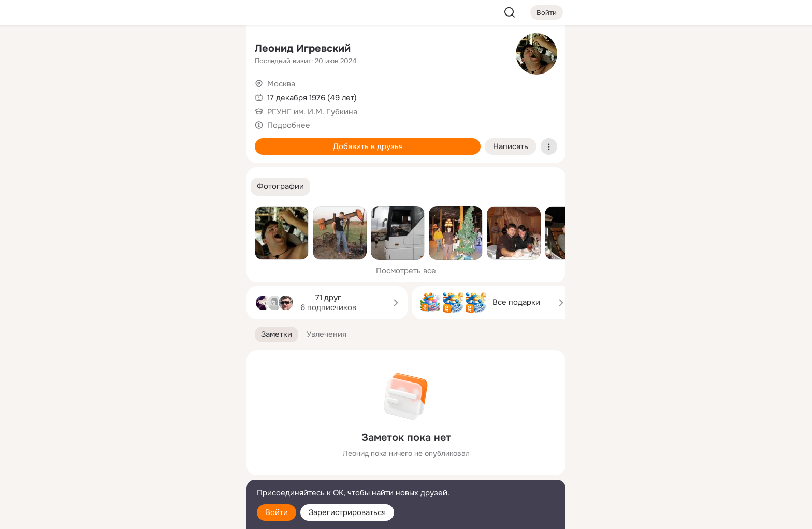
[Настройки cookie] (170, 515)
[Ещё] (170, 449)
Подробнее (289, 125)
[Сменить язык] (170, 471)
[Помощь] (124, 186)
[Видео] (215, 95)
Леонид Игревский (303, 48)
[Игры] (215, 141)
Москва (281, 84)
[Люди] (170, 95)
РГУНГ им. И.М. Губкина (312, 112)
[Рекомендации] (170, 186)
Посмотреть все (406, 271)
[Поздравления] (170, 141)
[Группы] (215, 50)
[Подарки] (124, 141)
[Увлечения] (170, 50)
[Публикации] (124, 95)
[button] (280, 187)
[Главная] (124, 50)
